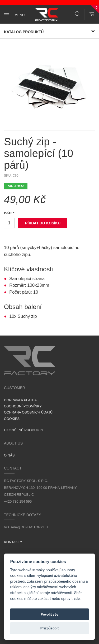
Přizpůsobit (50, 628)
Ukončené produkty (24, 430)
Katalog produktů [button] (49, 32)
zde (77, 599)
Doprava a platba (20, 400)
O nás (9, 455)
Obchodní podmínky (23, 406)
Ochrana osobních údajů (28, 412)
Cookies (12, 419)
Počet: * (9, 213)
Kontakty (13, 542)
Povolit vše (49, 614)
